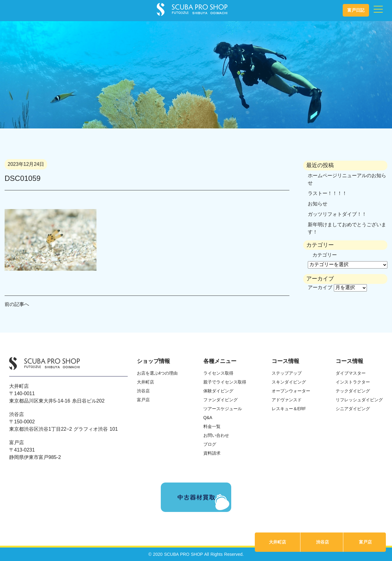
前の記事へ (17, 304)
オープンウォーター (291, 391)
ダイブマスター (351, 373)
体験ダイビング (218, 391)
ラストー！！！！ (327, 193)
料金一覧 (212, 426)
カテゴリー (325, 255)
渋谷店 (322, 542)
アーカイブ (320, 287)
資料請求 (212, 453)
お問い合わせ (216, 435)
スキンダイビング (289, 382)
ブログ (210, 444)
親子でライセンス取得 (225, 382)
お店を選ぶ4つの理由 (157, 373)
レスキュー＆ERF (289, 409)
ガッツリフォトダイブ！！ (337, 214)
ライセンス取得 (218, 373)
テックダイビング (353, 391)
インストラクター (353, 382)
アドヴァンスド (287, 400)
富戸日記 (356, 10)
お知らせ (318, 204)
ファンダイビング (221, 400)
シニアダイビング (353, 409)
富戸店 (365, 542)
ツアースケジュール (223, 409)
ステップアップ (287, 373)
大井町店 (277, 542)
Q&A (208, 418)
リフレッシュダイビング (359, 400)
